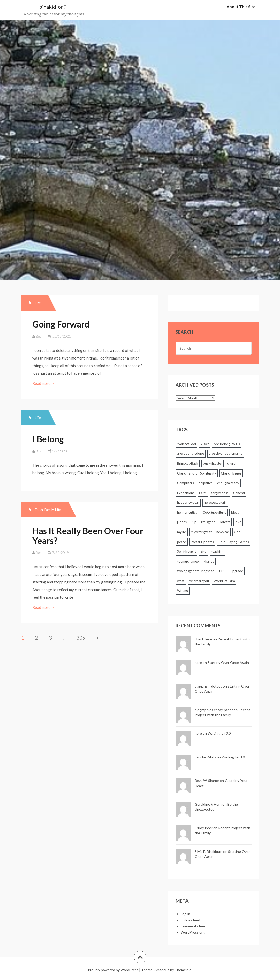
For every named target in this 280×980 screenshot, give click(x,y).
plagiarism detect (208, 686)
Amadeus (162, 970)
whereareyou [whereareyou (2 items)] (199, 581)
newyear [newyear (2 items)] (223, 532)
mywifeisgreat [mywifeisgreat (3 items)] (201, 532)
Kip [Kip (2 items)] (194, 522)
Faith (39, 509)
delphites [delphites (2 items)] (206, 483)
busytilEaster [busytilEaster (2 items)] (213, 463)
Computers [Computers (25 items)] (185, 483)
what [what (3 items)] (181, 581)
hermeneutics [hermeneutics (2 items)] (187, 512)
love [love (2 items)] (238, 522)
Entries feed (190, 920)
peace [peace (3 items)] (182, 542)
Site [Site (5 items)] (203, 551)
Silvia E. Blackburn (209, 851)
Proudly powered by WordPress (113, 970)
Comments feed (193, 926)
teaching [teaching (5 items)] (217, 551)
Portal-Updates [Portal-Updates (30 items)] (202, 542)
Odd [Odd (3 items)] (237, 532)
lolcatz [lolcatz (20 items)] (225, 522)
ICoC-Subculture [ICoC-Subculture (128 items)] (214, 512)
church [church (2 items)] (232, 463)
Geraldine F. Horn (208, 804)
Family (49, 509)
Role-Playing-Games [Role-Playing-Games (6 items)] (234, 542)
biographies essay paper (214, 710)
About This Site (241, 6)
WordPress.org (193, 932)
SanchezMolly (205, 757)
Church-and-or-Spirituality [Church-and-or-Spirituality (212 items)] (197, 473)
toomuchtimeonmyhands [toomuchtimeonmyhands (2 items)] (196, 561)
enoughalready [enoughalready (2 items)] (228, 483)
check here (203, 639)
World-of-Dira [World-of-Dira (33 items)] (224, 581)
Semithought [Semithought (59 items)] (186, 551)
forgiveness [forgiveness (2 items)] (220, 493)
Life (38, 303)
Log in (185, 914)
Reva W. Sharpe (207, 781)
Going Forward (61, 324)
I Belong (48, 439)
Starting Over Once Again (228, 663)
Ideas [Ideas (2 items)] (235, 512)
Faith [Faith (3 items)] (203, 493)
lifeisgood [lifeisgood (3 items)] (208, 522)
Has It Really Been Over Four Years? (88, 535)
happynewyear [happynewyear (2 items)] (188, 502)
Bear (39, 336)
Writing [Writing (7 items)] (183, 591)
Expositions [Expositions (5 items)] (186, 493)
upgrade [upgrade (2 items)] (237, 571)
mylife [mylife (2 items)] (182, 532)
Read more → (44, 383)
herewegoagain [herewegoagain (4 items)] (215, 502)
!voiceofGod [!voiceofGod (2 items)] (186, 444)
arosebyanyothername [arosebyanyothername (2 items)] (226, 453)
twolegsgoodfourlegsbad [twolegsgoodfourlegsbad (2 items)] (196, 571)
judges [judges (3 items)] (182, 522)
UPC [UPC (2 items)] (222, 571)
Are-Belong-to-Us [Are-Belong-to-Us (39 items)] (227, 444)
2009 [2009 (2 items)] (205, 444)
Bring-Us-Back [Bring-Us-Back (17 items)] (188, 463)
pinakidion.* (53, 7)
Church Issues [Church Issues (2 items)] (231, 473)
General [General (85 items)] (239, 493)
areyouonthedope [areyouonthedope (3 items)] (191, 453)
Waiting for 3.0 (219, 733)
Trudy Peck (204, 828)
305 (81, 638)
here (198, 663)
